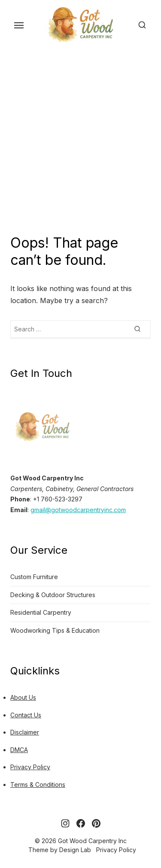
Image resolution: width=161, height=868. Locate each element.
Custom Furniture (34, 577)
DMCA (19, 750)
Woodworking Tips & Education (55, 630)
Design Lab (75, 850)
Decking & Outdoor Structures (53, 595)
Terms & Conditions (38, 785)
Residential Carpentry (41, 612)
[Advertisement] (80, 140)
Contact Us (26, 715)
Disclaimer (25, 732)
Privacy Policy (30, 767)
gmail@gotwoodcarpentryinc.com (78, 510)
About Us (23, 697)
